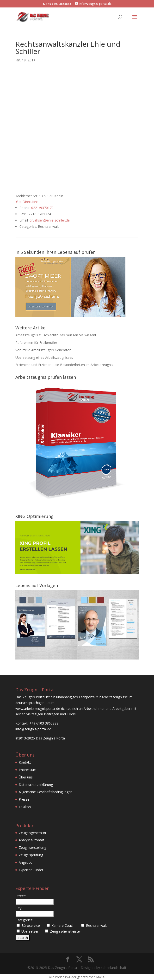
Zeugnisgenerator (33, 833)
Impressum (28, 770)
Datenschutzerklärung (36, 785)
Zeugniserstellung (32, 847)
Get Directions (27, 202)
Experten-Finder (31, 870)
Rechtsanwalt (96, 925)
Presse (24, 799)
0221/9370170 (42, 208)
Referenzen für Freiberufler (36, 343)
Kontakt (25, 762)
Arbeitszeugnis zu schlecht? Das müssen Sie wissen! (56, 335)
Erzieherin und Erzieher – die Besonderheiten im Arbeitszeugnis (64, 365)
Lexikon (25, 807)
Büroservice (31, 925)
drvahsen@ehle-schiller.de (50, 220)
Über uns (26, 777)
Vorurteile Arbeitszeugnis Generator (43, 350)
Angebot (25, 862)
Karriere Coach (63, 925)
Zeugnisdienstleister (65, 931)
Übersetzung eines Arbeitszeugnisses (44, 357)
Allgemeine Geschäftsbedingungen (46, 792)
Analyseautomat (31, 840)
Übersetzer (30, 931)
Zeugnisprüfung (31, 855)
